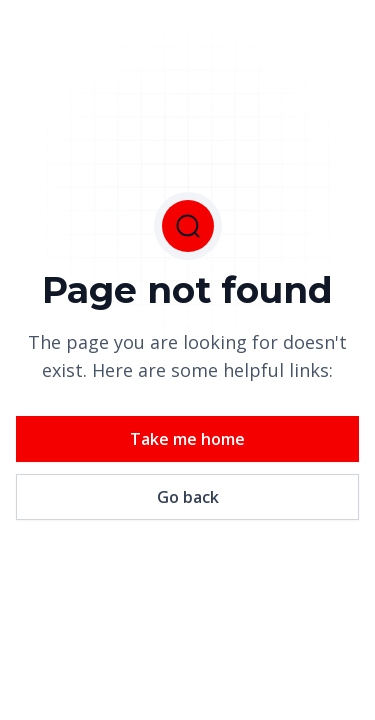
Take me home (187, 439)
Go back (188, 497)
